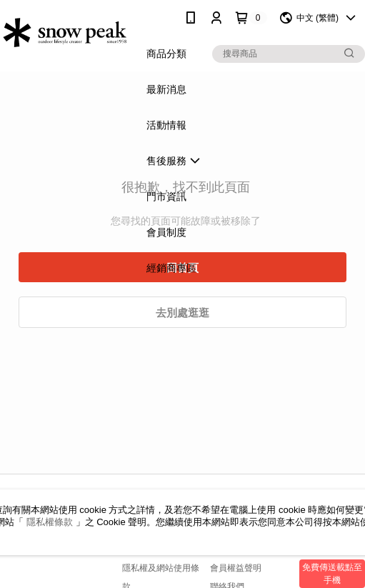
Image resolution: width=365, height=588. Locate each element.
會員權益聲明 (236, 568)
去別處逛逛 (182, 313)
